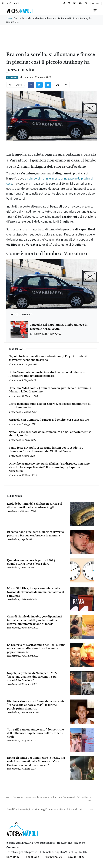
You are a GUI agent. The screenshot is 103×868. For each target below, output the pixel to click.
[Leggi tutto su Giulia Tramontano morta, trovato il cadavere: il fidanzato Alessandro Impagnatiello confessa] (52, 374)
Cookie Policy (76, 857)
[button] (86, 3)
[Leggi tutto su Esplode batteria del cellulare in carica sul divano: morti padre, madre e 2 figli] (36, 506)
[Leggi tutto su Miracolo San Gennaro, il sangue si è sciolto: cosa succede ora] (52, 420)
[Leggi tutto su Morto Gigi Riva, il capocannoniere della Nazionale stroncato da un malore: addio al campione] (36, 592)
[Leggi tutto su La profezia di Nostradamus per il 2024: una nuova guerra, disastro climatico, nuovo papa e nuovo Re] (36, 649)
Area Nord (12, 77)
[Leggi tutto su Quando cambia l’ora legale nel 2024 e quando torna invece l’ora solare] (36, 562)
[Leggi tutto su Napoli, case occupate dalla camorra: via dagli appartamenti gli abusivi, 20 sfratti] (52, 434)
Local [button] (96, 3)
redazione (28, 77)
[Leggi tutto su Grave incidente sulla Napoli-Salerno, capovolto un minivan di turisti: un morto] (52, 406)
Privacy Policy (53, 857)
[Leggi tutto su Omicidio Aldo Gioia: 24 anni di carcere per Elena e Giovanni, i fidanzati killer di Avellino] (52, 390)
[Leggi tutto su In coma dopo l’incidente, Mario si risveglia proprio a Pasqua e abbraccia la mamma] (36, 534)
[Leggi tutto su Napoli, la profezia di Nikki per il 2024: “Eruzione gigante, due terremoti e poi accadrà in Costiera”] (36, 677)
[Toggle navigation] (95, 11)
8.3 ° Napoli (10, 3)
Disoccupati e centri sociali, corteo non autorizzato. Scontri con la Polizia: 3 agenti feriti (53, 799)
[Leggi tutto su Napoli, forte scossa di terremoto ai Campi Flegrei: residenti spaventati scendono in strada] (52, 358)
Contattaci (13, 857)
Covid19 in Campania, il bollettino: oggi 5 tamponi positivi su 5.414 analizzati (44, 809)
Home (9, 18)
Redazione (32, 857)
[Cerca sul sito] (64, 3)
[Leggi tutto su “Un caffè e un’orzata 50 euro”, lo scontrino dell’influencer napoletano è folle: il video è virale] (36, 733)
